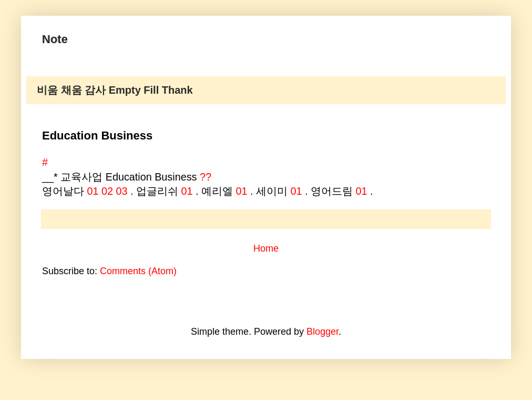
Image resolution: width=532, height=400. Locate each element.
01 (93, 191)
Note (55, 39)
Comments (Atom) (138, 271)
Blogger (323, 332)
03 (122, 191)
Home (266, 248)
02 (107, 191)
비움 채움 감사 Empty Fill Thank (115, 90)
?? (206, 177)
